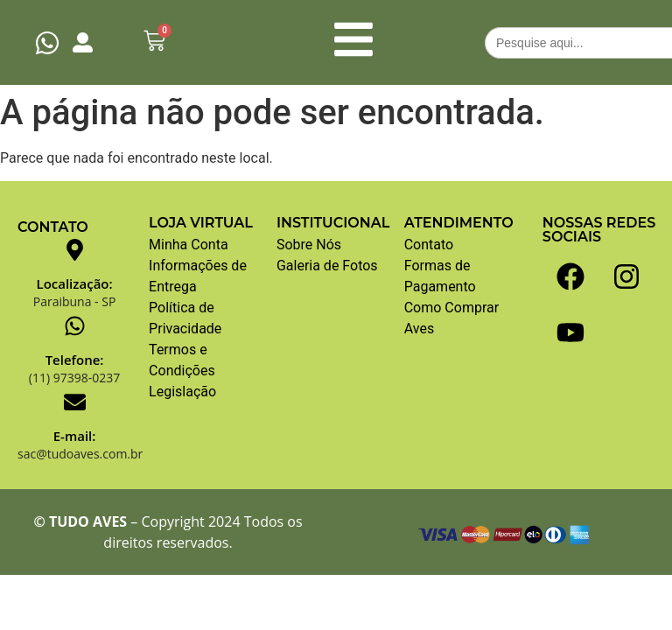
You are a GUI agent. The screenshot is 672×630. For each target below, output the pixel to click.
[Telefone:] (75, 326)
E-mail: (75, 436)
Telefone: (75, 360)
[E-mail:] (75, 402)
